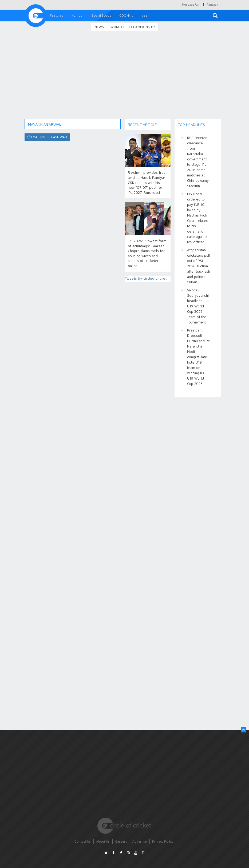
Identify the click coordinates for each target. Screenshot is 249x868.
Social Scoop (102, 15)
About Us (103, 841)
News (99, 27)
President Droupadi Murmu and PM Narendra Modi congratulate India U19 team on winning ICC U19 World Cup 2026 (199, 357)
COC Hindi (127, 15)
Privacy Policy (163, 841)
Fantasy (212, 4)
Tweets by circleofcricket (146, 278)
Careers (121, 841)
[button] (145, 16)
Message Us (190, 4)
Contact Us (83, 841)
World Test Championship (133, 27)
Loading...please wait (47, 137)
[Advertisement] (125, 79)
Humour (78, 15)
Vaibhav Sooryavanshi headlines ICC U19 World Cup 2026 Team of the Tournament (198, 306)
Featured (57, 15)
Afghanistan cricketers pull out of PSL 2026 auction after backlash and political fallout (199, 266)
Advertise (140, 841)
